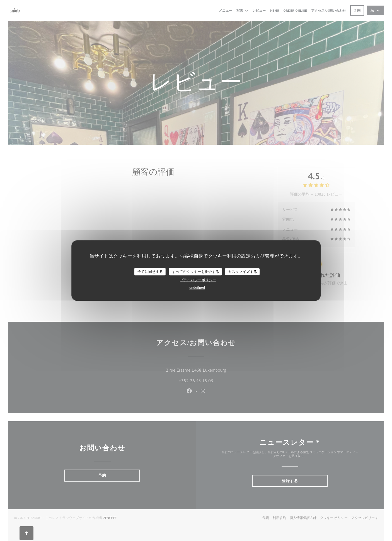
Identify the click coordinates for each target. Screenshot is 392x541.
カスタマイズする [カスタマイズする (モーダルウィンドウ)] (243, 272)
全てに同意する (150, 272)
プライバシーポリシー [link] (198, 280)
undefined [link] (197, 288)
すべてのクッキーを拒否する (196, 272)
